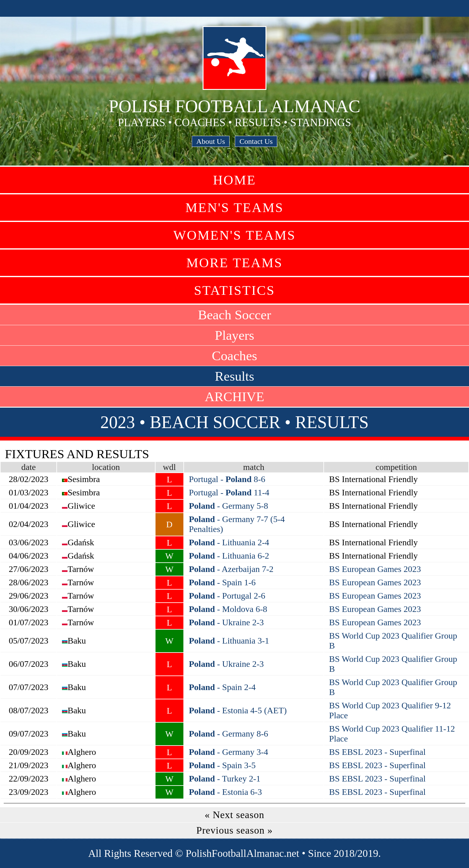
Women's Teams (234, 235)
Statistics (234, 290)
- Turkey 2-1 (225, 779)
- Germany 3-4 (229, 752)
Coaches (234, 356)
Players (234, 335)
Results (234, 376)
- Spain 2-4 (222, 687)
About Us (211, 141)
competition (396, 467)
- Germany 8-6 (229, 734)
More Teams (234, 263)
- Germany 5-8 (229, 506)
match (254, 467)
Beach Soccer (234, 315)
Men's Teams (234, 208)
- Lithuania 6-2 (229, 556)
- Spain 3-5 (222, 765)
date (29, 467)
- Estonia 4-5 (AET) (238, 710)
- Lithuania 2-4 (229, 542)
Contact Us (256, 141)
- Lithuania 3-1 (229, 641)
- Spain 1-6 (222, 582)
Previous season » (234, 830)
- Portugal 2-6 (227, 596)
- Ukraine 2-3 (226, 622)
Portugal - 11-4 (229, 492)
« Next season (235, 815)
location (106, 467)
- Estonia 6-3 (226, 792)
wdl (169, 467)
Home (234, 180)
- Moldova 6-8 (228, 609)
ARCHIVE (234, 397)
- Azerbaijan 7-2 (231, 569)
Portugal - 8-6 (227, 479)
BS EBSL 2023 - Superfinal (377, 752)
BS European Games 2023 (375, 569)
